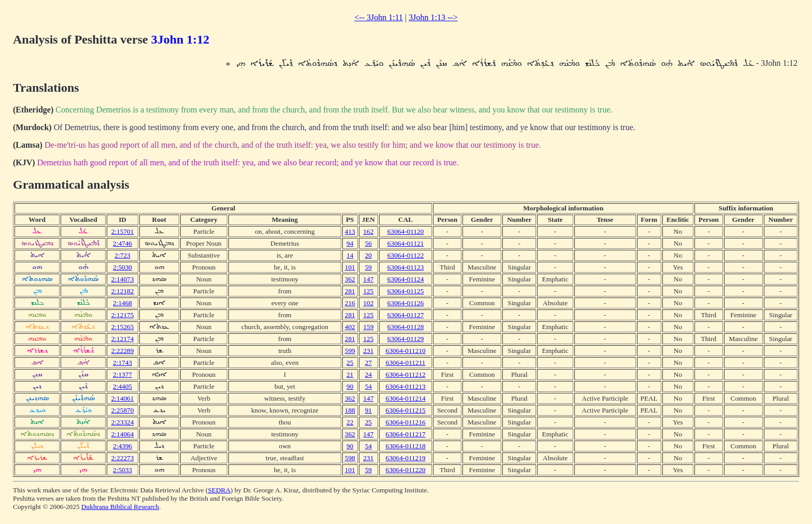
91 (368, 410)
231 (368, 351)
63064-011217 (406, 434)
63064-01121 (406, 243)
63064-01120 (406, 231)
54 (368, 386)
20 (368, 255)
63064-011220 (406, 470)
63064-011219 (406, 458)
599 (350, 351)
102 (368, 303)
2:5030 (122, 267)
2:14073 (123, 279)
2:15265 (123, 327)
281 (350, 291)
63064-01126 (406, 303)
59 (368, 267)
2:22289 (123, 351)
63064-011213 (406, 386)
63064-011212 (406, 374)
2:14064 (123, 434)
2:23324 (123, 422)
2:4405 (122, 386)
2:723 (122, 255)
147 (368, 279)
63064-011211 (406, 363)
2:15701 (123, 231)
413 (350, 231)
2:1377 (122, 374)
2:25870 (123, 410)
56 (368, 243)
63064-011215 (406, 410)
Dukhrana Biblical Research (120, 507)
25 (350, 363)
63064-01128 (406, 327)
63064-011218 (406, 446)
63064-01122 (406, 255)
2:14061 (123, 398)
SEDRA (219, 490)
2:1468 (122, 303)
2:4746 (122, 243)
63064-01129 (406, 339)
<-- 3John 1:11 (379, 17)
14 (350, 255)
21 (350, 374)
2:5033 (122, 470)
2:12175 (123, 315)
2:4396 (122, 446)
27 (368, 363)
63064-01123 (406, 267)
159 (368, 327)
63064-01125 (406, 291)
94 (350, 243)
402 (350, 327)
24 (368, 374)
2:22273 (123, 458)
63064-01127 (406, 315)
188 (350, 410)
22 (350, 422)
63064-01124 (406, 279)
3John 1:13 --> (433, 17)
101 (350, 267)
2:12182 (123, 291)
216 (350, 303)
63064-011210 (406, 351)
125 (368, 291)
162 (368, 231)
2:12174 (123, 339)
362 (350, 279)
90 (350, 386)
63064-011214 (406, 398)
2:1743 (122, 363)
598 (350, 458)
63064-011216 (406, 422)
